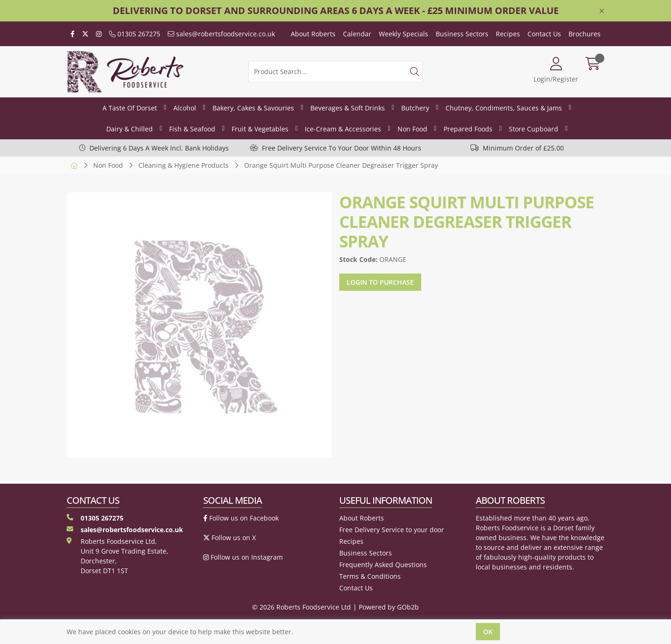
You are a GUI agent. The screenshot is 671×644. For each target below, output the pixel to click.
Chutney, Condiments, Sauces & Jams (504, 108)
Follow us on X (229, 538)
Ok (488, 632)
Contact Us (544, 34)
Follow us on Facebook (241, 518)
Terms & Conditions (370, 576)
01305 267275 (135, 34)
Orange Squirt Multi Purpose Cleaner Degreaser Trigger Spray (341, 165)
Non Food (412, 129)
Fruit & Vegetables (260, 129)
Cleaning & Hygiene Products (184, 165)
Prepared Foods (468, 129)
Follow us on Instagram (243, 557)
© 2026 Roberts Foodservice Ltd (301, 607)
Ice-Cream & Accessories (343, 129)
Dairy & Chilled (130, 129)
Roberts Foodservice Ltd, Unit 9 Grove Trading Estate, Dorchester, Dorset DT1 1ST (117, 556)
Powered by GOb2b (389, 607)
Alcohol (185, 108)
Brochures (585, 34)
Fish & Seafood (192, 129)
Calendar (357, 34)
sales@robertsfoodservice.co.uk (221, 34)
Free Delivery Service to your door (392, 530)
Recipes (508, 34)
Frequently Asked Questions (383, 565)
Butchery (415, 108)
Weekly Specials (404, 34)
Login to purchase (380, 282)
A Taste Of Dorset (130, 108)
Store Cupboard (534, 129)
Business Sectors (462, 34)
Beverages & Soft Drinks (348, 108)
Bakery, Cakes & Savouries (253, 108)
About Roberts (313, 34)
